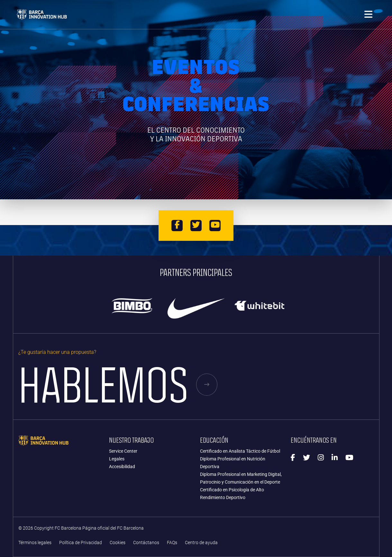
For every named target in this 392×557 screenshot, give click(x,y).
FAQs (172, 543)
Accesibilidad (122, 467)
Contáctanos (146, 543)
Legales (117, 459)
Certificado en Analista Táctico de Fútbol (240, 451)
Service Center (123, 451)
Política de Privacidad (81, 543)
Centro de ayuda (201, 543)
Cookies (118, 543)
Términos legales (35, 543)
